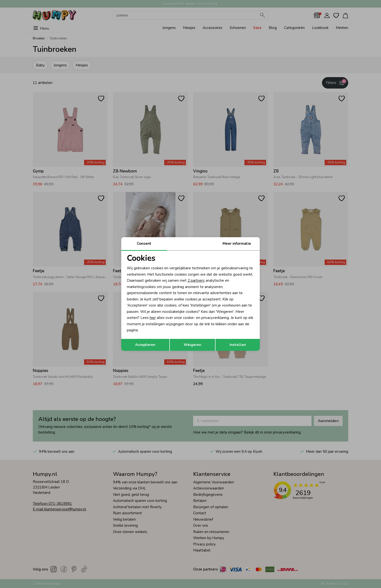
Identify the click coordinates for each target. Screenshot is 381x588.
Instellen (238, 345)
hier (153, 318)
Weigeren (192, 345)
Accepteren (145, 345)
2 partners (196, 280)
